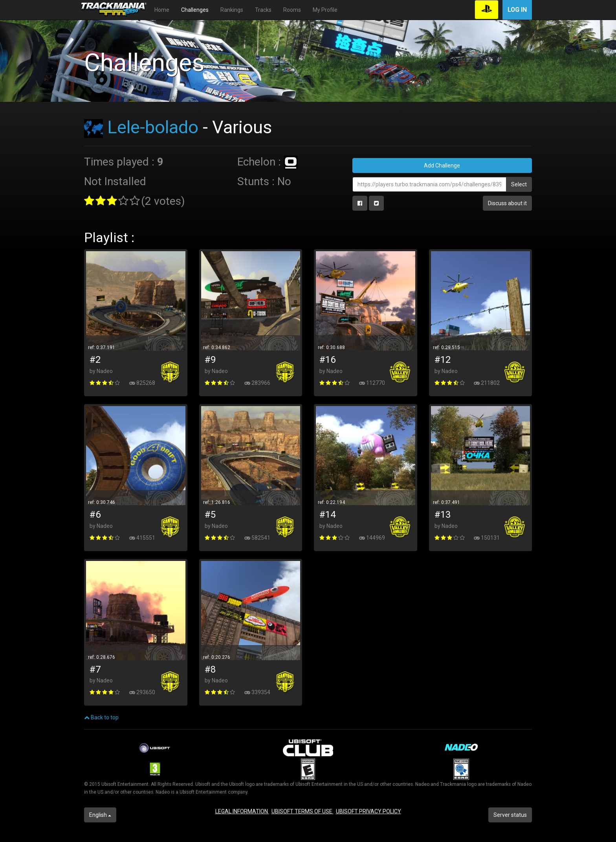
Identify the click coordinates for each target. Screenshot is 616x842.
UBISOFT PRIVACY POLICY (368, 811)
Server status (510, 815)
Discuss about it (507, 203)
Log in (517, 10)
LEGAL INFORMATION (242, 811)
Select (519, 184)
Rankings (232, 10)
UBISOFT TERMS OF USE (302, 811)
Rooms (292, 10)
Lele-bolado (153, 127)
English (100, 815)
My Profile (325, 10)
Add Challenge (442, 165)
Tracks (263, 10)
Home (162, 10)
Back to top (101, 717)
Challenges (195, 10)
